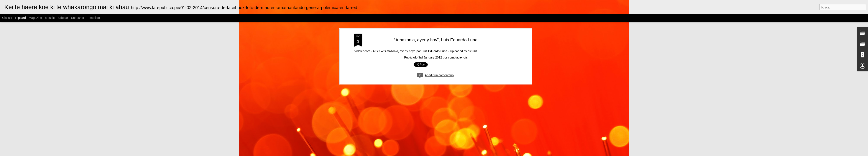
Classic (7, 18)
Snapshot (78, 18)
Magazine (35, 18)
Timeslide (93, 18)
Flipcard (20, 18)
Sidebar (63, 18)
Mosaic (50, 18)
